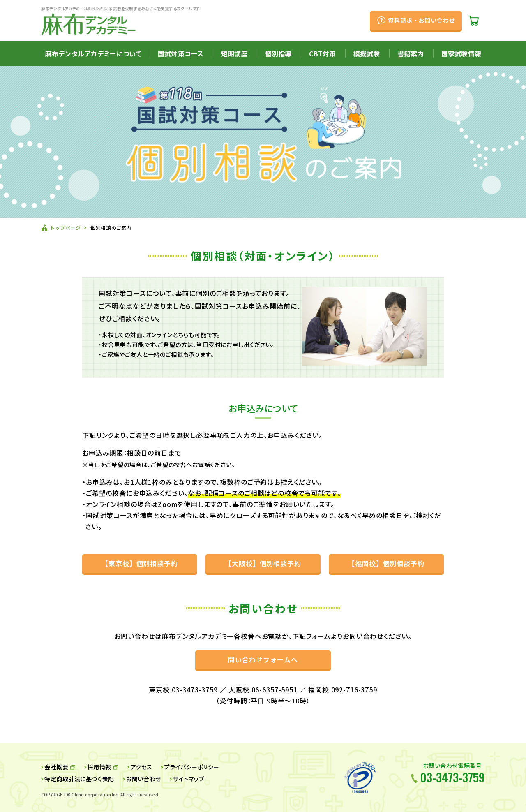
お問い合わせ (143, 779)
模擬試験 (367, 53)
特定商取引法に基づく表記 (79, 779)
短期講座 (234, 53)
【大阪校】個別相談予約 (263, 563)
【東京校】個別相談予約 (140, 563)
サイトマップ (189, 779)
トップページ (65, 228)
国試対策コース (181, 53)
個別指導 (278, 53)
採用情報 (99, 767)
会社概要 (56, 767)
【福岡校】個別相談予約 (386, 563)
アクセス (142, 767)
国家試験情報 (461, 53)
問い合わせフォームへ (263, 659)
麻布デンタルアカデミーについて (93, 53)
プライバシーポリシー (192, 767)
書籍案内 (411, 53)
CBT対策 (322, 53)
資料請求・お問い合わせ (421, 20)
